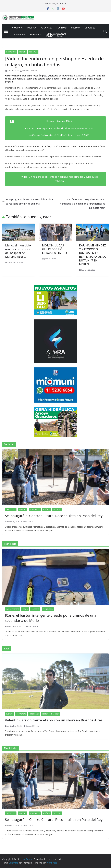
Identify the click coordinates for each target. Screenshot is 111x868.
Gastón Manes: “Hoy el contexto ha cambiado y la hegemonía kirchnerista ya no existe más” (84, 204)
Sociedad (61, 28)
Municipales (35, 510)
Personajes (36, 35)
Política (32, 28)
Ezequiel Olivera (31, 626)
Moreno (23, 510)
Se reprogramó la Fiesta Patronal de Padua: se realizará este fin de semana (28, 202)
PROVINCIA (17, 28)
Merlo (25, 609)
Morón (22, 52)
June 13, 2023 (82, 135)
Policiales (46, 28)
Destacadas (11, 52)
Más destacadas (12, 609)
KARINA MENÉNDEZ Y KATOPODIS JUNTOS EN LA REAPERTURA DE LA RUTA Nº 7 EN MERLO (92, 255)
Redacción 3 (28, 522)
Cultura (76, 28)
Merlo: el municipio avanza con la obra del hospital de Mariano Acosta (18, 251)
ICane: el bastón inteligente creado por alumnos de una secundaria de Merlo (51, 618)
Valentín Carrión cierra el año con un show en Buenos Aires (54, 720)
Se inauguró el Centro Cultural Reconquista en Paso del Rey (54, 516)
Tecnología (48, 609)
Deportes (90, 28)
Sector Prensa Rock (51, 714)
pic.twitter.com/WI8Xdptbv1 (80, 128)
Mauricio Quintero (30, 71)
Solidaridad (18, 35)
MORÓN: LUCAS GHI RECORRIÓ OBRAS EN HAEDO (54, 249)
